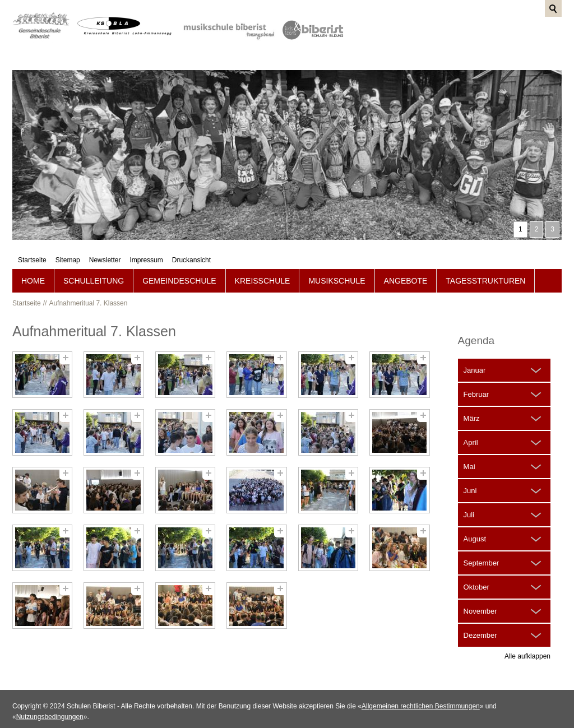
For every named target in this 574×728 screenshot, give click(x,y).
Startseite (378, 25)
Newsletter (450, 25)
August (475, 521)
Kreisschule (263, 263)
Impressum (491, 25)
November (480, 594)
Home (33, 263)
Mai (469, 449)
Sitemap (413, 25)
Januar (475, 353)
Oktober (476, 570)
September (482, 546)
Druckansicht (537, 25)
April (471, 425)
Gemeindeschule (179, 263)
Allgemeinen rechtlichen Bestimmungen (421, 689)
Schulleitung (94, 263)
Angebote (406, 263)
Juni (470, 473)
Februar (476, 377)
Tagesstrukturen (485, 263)
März (472, 401)
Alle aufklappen (527, 639)
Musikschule (337, 263)
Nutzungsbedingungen (50, 699)
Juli (469, 497)
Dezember (480, 618)
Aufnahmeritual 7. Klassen (88, 286)
